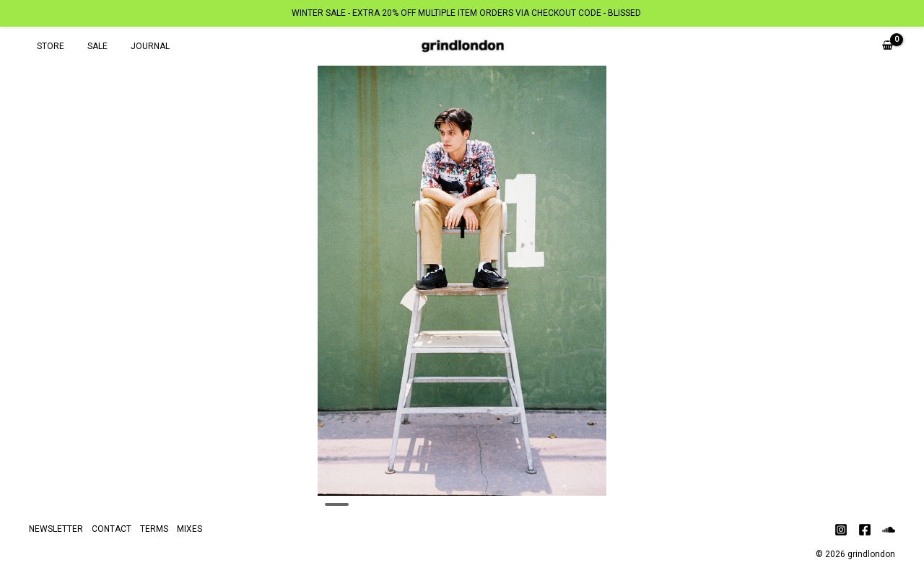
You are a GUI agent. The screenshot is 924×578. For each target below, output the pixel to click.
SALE (89, 46)
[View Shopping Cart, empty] (888, 46)
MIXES (189, 529)
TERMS (154, 529)
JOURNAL (136, 46)
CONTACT (112, 529)
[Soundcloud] (889, 530)
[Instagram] (841, 530)
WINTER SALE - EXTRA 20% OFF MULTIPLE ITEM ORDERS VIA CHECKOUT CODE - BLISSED (466, 13)
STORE (48, 46)
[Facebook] (865, 530)
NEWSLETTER (56, 529)
